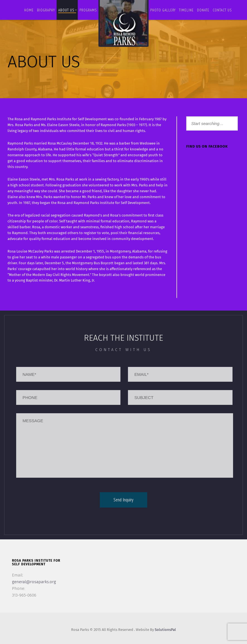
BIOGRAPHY (46, 10)
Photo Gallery (163, 10)
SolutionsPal (165, 630)
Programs (88, 10)
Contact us (222, 10)
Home (29, 10)
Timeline (186, 10)
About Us (68, 10)
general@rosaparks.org (34, 582)
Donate (203, 10)
